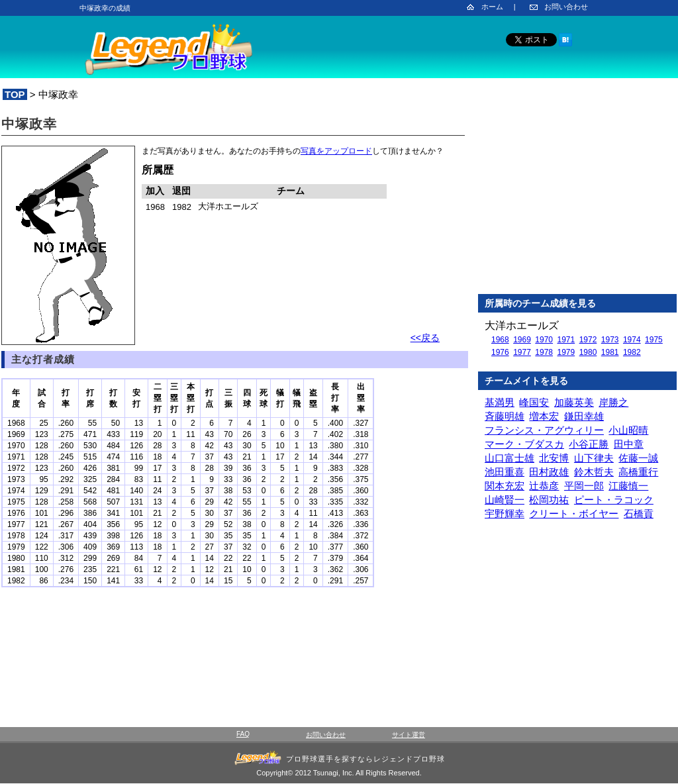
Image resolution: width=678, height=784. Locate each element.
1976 (500, 352)
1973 (610, 340)
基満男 (500, 402)
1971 (566, 340)
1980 (588, 352)
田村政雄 (549, 472)
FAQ (243, 734)
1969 (522, 340)
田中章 (629, 444)
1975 (654, 340)
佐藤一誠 (638, 458)
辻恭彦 (544, 486)
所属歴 (158, 170)
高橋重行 (638, 472)
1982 (632, 352)
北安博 (554, 458)
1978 (544, 352)
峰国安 (534, 402)
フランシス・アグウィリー (544, 430)
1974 (632, 340)
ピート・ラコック (614, 500)
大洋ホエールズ (522, 325)
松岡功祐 (549, 500)
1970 (544, 340)
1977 (522, 352)
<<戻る (425, 338)
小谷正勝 (589, 444)
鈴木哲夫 (594, 472)
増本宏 (544, 416)
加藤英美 (574, 402)
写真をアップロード (336, 151)
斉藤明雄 (505, 416)
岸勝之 (613, 402)
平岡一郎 (584, 486)
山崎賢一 (505, 500)
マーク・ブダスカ (524, 444)
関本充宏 (505, 486)
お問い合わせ (566, 7)
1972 (588, 340)
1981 (610, 352)
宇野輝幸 (505, 514)
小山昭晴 (628, 430)
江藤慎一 (628, 486)
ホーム (492, 7)
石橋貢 (639, 514)
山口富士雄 (509, 458)
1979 (566, 352)
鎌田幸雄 (584, 416)
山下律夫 (594, 458)
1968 (500, 340)
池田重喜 (505, 472)
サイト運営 (409, 735)
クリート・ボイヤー (574, 514)
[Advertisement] (577, 198)
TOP (15, 94)
